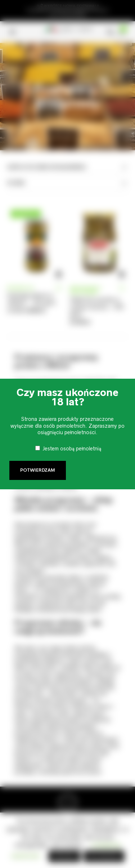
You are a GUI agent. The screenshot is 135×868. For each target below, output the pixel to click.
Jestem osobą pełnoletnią (72, 449)
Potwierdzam (38, 470)
